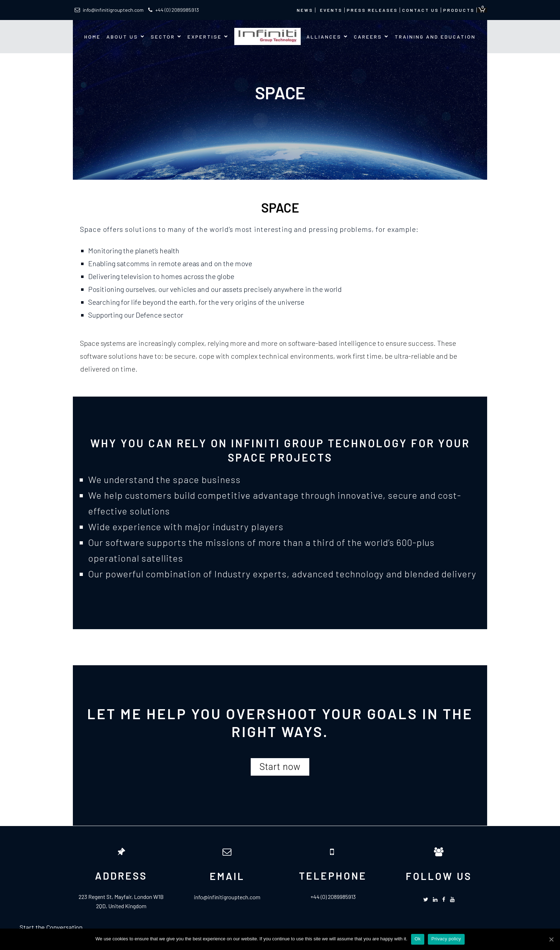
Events (331, 10)
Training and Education (435, 37)
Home (92, 37)
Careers (368, 37)
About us (122, 37)
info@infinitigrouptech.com (109, 10)
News (305, 10)
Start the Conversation (51, 927)
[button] (280, 767)
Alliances (324, 37)
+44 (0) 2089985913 (174, 10)
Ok (418, 939)
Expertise (205, 37)
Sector (163, 37)
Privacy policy (446, 939)
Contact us (421, 10)
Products (459, 10)
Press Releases (372, 10)
